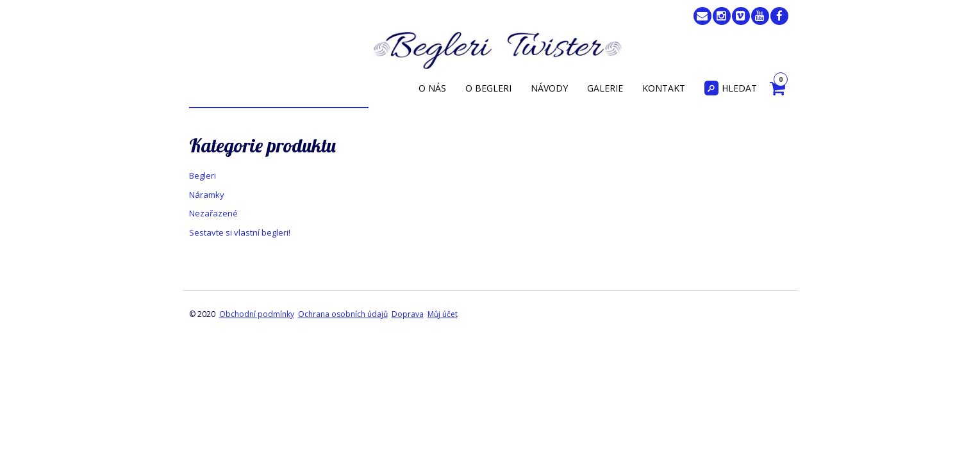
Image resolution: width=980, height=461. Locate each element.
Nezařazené (213, 213)
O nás (432, 88)
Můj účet (443, 314)
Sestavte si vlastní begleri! (240, 232)
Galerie (605, 88)
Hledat (731, 88)
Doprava (408, 314)
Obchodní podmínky (257, 314)
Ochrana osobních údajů (343, 314)
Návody (549, 88)
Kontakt (664, 88)
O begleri (488, 88)
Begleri (203, 175)
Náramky (207, 195)
